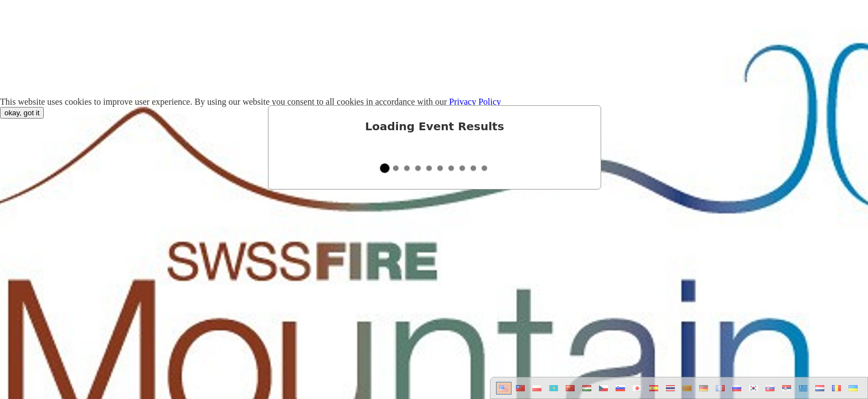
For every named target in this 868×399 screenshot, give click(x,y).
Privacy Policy (475, 102)
